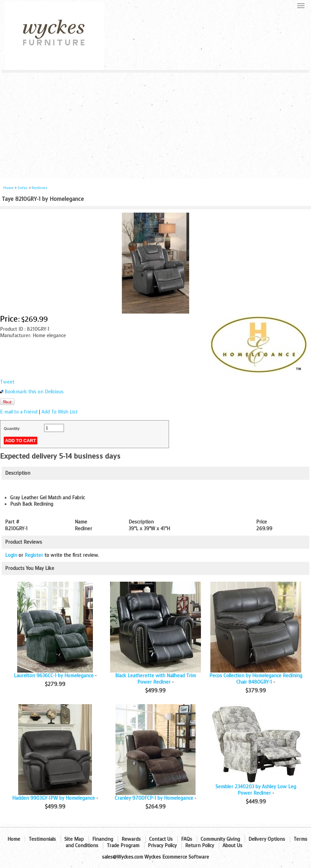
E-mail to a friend (19, 412)
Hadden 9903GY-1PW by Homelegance (54, 798)
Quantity (12, 429)
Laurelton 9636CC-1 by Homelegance (54, 676)
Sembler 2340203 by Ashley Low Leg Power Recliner (256, 790)
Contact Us (161, 839)
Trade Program (123, 846)
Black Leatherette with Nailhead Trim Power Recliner (155, 679)
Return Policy (200, 846)
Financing (103, 839)
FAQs (187, 839)
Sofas (23, 188)
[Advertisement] (155, 123)
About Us (232, 846)
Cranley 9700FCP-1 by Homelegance (154, 798)
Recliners (40, 188)
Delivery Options (267, 839)
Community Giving (220, 839)
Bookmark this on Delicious (34, 392)
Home (8, 188)
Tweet (7, 382)
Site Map (74, 839)
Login (11, 555)
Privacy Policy (162, 846)
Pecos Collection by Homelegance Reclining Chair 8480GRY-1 (256, 679)
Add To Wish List (60, 412)
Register (34, 555)
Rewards (131, 839)
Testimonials (42, 839)
